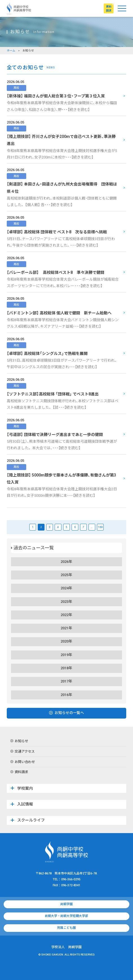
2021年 (66, 628)
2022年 (66, 615)
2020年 (66, 641)
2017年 (66, 681)
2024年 (66, 588)
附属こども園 (66, 928)
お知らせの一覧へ (66, 713)
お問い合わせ (23, 762)
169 (100, 527)
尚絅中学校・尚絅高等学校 (19, 8)
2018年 (66, 668)
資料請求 (19, 772)
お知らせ (19, 741)
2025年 (66, 575)
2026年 (66, 562)
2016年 (66, 695)
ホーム (11, 51)
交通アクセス (23, 752)
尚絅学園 (66, 904)
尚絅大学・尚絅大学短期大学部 (66, 916)
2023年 (66, 602)
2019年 (66, 655)
